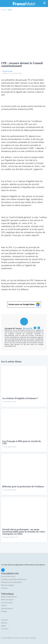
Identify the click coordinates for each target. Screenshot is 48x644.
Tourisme (5, 629)
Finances (4, 620)
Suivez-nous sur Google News (24, 304)
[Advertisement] (24, 36)
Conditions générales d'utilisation (14, 579)
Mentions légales (8, 585)
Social (10, 10)
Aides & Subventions (9, 597)
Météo (4, 626)
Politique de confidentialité (11, 582)
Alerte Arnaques (7, 600)
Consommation (7, 603)
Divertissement (7, 608)
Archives (4, 588)
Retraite (4, 623)
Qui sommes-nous (8, 576)
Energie (4, 611)
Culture (4, 605)
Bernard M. (9, 71)
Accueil (3, 10)
